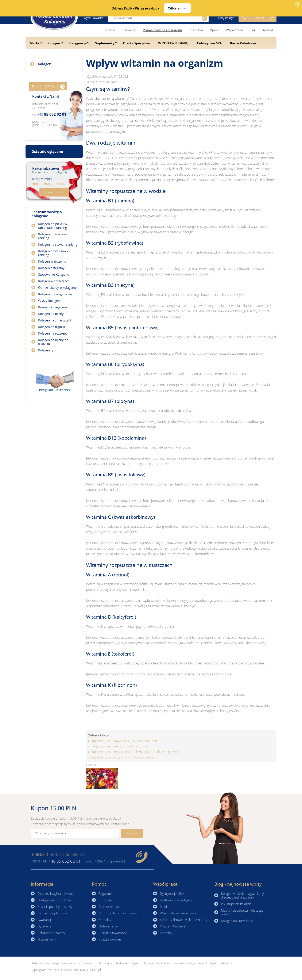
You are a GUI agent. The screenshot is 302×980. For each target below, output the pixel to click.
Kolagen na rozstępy (53, 333)
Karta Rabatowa (243, 43)
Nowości (110, 30)
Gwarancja (45, 920)
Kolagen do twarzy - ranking (53, 236)
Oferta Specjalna (136, 43)
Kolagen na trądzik (52, 327)
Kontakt (268, 30)
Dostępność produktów (54, 900)
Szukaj (204, 18)
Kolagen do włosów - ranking (53, 253)
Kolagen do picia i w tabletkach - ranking (53, 226)
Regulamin (106, 893)
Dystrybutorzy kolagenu (177, 900)
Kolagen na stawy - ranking (58, 244)
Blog (253, 30)
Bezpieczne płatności (52, 913)
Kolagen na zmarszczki (55, 320)
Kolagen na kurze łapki (237, 921)
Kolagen (54, 43)
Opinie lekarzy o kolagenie (57, 287)
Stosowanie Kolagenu (54, 274)
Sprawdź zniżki (54, 192)
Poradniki (105, 900)
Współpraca (234, 30)
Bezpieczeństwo (110, 907)
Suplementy (105, 43)
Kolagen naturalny (51, 268)
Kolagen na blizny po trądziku (53, 342)
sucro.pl (95, 970)
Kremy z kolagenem (53, 307)
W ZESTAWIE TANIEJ (173, 43)
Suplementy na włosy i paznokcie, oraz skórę (122, 757)
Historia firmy (47, 939)
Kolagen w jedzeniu (52, 261)
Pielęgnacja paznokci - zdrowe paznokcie (119, 746)
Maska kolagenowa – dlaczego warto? (242, 912)
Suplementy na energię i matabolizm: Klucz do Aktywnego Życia (135, 752)
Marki (34, 43)
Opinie (215, 30)
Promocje (130, 30)
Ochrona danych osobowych (119, 913)
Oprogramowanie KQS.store (52, 970)
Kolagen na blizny (51, 314)
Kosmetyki (196, 30)
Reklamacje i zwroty (51, 933)
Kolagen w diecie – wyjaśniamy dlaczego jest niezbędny (242, 895)
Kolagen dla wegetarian (55, 294)
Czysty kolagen (49, 301)
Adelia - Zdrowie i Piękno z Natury (184, 920)
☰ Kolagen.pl (54, 18)
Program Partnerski (174, 926)
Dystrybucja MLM (172, 893)
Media (164, 907)
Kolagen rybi (47, 350)
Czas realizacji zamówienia (56, 893)
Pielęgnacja (78, 43)
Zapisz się (132, 833)
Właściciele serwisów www (178, 913)
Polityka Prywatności (113, 933)
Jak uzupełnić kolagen (236, 904)
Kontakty (105, 920)
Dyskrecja (44, 926)
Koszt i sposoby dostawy (55, 907)
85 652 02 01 (52, 114)
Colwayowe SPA (209, 43)
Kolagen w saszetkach (54, 281)
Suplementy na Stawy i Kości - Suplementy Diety (124, 741)
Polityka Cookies (110, 939)
